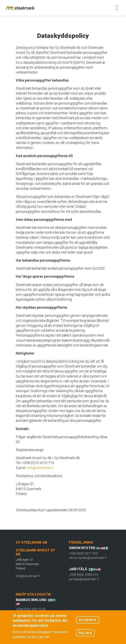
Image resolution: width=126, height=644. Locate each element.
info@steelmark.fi (40, 468)
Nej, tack (85, 633)
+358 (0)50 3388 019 (83, 575)
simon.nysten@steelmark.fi (88, 558)
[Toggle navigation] (117, 8)
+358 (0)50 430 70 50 (31, 609)
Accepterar (88, 620)
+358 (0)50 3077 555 (83, 553)
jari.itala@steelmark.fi (84, 579)
